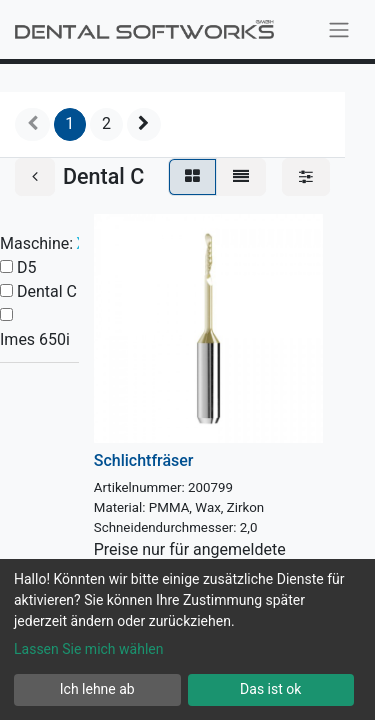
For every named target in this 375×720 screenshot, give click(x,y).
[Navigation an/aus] (339, 29)
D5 (27, 267)
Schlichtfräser (144, 460)
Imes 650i (35, 339)
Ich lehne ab (97, 689)
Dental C (47, 291)
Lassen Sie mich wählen (88, 649)
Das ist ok (270, 689)
